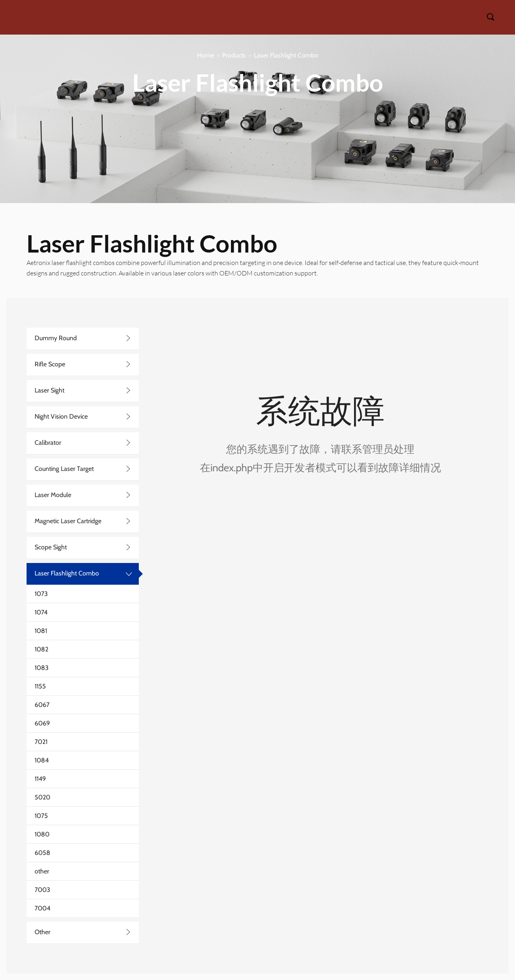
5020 (42, 797)
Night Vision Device (61, 416)
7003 (42, 890)
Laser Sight (49, 390)
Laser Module (53, 495)
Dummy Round (56, 338)
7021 (41, 742)
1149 (40, 779)
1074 (41, 612)
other (42, 871)
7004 (42, 908)
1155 (40, 686)
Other (42, 932)
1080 (42, 834)
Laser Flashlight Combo (286, 55)
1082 (41, 649)
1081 (41, 631)
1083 (42, 668)
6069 (42, 723)
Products (234, 55)
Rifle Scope (50, 364)
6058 (42, 853)
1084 (42, 760)
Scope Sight (51, 547)
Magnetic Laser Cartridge (68, 521)
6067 (42, 705)
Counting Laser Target (64, 469)
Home (206, 55)
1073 (41, 594)
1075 (41, 816)
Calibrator (48, 443)
